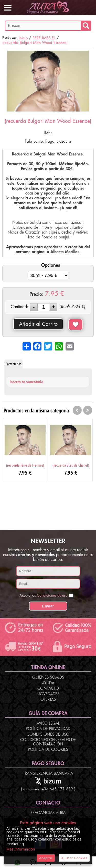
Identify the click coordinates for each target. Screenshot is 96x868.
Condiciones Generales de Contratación (48, 742)
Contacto (48, 689)
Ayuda (48, 683)
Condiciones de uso (52, 595)
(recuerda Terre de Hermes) (25, 465)
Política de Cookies (48, 750)
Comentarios (13, 364)
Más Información (21, 849)
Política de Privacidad (48, 729)
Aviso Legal (48, 723)
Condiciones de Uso (48, 735)
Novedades (48, 694)
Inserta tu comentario (26, 382)
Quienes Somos (48, 677)
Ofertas (48, 700)
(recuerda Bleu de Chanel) (71, 465)
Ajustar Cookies (74, 858)
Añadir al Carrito (38, 324)
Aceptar (46, 858)
